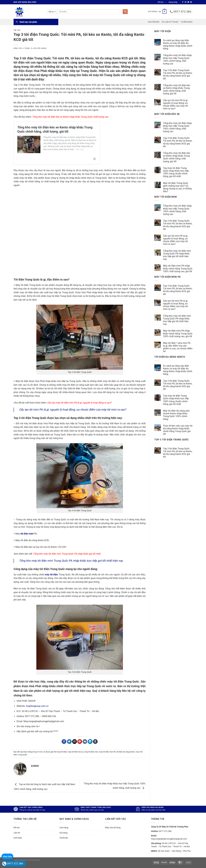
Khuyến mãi (154, 22)
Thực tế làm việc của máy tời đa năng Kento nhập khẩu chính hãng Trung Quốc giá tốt (178, 430)
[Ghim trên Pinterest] (80, 742)
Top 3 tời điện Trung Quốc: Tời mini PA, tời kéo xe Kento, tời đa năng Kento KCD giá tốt (178, 74)
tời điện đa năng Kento (126, 752)
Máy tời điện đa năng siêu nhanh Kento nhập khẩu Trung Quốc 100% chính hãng (176, 415)
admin (44, 48)
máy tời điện (62, 752)
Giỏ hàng (63, 833)
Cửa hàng (64, 828)
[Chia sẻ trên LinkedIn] (90, 742)
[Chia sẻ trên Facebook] (64, 742)
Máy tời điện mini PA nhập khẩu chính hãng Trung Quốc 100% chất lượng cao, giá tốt (178, 268)
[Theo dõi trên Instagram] (186, 2)
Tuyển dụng (187, 22)
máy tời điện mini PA (107, 752)
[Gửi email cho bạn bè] (75, 742)
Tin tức (17, 30)
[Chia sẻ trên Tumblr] (95, 742)
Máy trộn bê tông (113, 828)
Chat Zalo (7, 856)
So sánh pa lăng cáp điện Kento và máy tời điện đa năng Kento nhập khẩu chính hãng (178, 45)
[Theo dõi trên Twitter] (188, 2)
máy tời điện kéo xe (76, 752)
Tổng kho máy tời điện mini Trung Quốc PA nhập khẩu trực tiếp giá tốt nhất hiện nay (71, 561)
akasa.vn (36, 860)
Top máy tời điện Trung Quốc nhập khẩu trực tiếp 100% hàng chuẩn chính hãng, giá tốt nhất (176, 172)
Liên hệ (17, 833)
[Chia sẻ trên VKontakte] (85, 742)
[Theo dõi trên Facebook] (183, 2)
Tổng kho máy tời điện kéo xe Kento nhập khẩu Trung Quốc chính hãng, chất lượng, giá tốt (177, 89)
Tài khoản (64, 838)
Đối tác (161, 2)
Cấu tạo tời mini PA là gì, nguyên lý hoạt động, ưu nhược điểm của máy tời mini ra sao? (73, 410)
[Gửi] (125, 12)
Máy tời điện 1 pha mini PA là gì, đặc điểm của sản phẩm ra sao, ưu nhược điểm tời (178, 347)
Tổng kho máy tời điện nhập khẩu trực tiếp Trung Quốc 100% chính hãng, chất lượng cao (177, 59)
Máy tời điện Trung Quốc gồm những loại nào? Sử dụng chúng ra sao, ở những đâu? (177, 187)
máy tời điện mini (91, 752)
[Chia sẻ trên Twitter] (69, 742)
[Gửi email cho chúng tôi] (191, 2)
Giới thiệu (18, 838)
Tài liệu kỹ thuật (170, 22)
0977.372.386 (15, 864)
